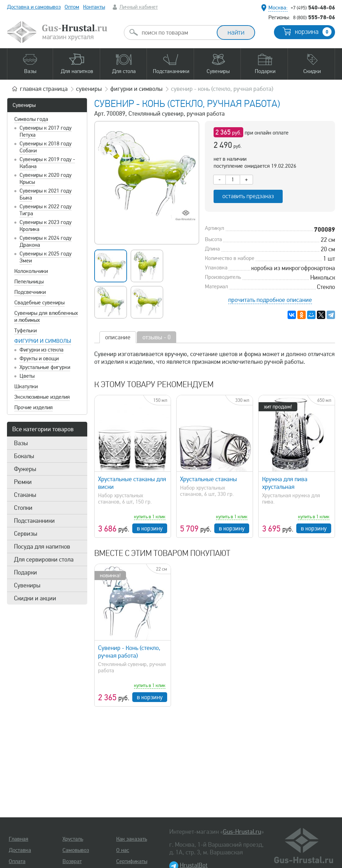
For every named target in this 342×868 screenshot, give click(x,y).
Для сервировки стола (44, 559)
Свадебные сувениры (39, 303)
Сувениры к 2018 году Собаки (46, 147)
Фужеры (25, 469)
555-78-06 (314, 17)
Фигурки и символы (43, 341)
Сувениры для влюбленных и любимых (46, 317)
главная (44, 89)
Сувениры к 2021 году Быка (46, 194)
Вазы (21, 443)
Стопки (23, 508)
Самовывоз (76, 850)
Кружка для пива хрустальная (285, 483)
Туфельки (25, 331)
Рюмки (23, 482)
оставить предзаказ (248, 196)
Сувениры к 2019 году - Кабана (47, 163)
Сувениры (24, 105)
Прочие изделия (34, 407)
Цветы (27, 376)
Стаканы (25, 495)
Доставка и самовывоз (34, 7)
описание (118, 337)
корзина (313, 32)
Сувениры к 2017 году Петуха (46, 131)
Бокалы (24, 456)
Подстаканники (34, 521)
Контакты (94, 7)
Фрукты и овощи (39, 359)
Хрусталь (73, 839)
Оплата (17, 861)
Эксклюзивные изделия (42, 397)
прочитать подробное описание (270, 300)
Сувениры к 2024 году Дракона (46, 241)
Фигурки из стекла (42, 350)
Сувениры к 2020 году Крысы (46, 179)
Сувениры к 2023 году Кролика (46, 226)
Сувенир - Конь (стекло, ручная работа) (129, 652)
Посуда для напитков (42, 547)
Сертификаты (132, 861)
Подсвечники (30, 292)
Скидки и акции (35, 598)
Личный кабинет (139, 7)
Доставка (20, 850)
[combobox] (177, 32)
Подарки (25, 572)
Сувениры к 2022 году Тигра (46, 210)
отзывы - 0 (157, 337)
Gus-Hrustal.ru (242, 832)
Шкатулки (26, 386)
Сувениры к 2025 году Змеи (46, 257)
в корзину (150, 528)
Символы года (31, 119)
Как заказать (132, 839)
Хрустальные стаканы (209, 479)
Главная (18, 839)
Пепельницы (29, 282)
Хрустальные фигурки (45, 367)
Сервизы (26, 534)
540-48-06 (313, 7)
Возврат (72, 861)
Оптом (72, 7)
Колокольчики (31, 271)
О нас (123, 850)
